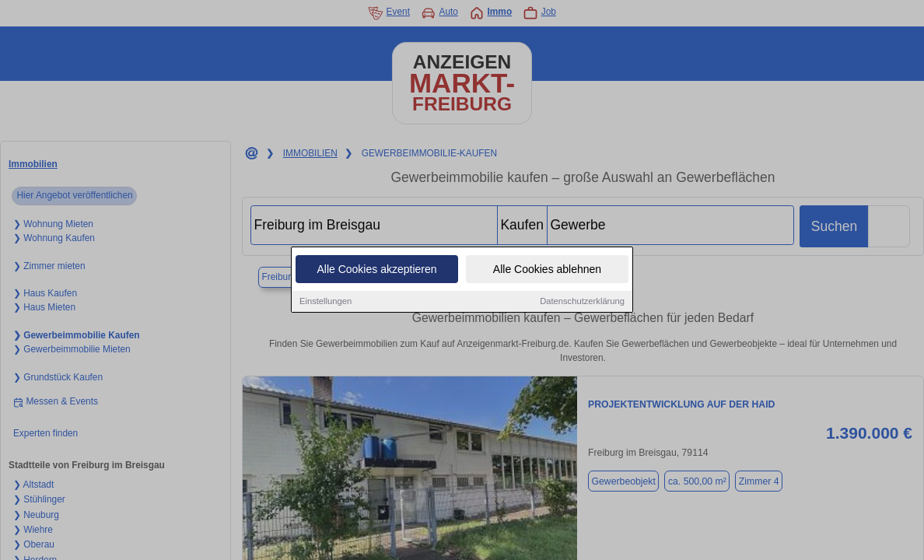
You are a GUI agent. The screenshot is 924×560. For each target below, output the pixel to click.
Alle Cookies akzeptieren (376, 271)
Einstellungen (325, 303)
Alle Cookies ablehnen (547, 271)
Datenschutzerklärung (582, 303)
